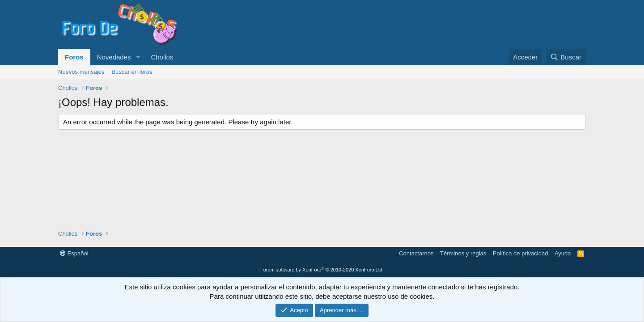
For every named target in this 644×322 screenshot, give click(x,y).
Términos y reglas (463, 253)
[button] (138, 57)
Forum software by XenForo (322, 270)
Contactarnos (416, 253)
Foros (74, 57)
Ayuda (563, 253)
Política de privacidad (521, 253)
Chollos (162, 57)
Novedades (114, 57)
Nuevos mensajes (81, 72)
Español (74, 253)
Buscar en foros (132, 72)
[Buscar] (566, 57)
